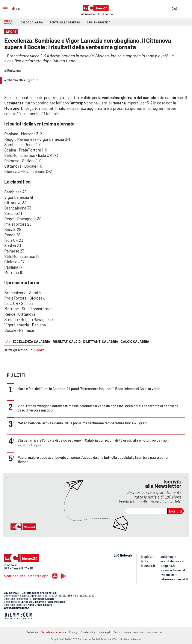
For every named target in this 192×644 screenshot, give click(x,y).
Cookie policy (88, 632)
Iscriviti (176, 511)
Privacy (73, 632)
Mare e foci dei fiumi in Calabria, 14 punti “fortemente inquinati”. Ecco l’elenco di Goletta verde (89, 389)
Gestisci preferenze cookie (128, 632)
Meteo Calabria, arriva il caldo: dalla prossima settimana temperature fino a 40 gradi (82, 423)
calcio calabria (135, 341)
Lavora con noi (154, 632)
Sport (39, 350)
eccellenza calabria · (32, 341)
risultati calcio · (67, 341)
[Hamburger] (5, 9)
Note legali (105, 632)
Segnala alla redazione (54, 632)
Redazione (32, 632)
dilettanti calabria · (101, 341)
